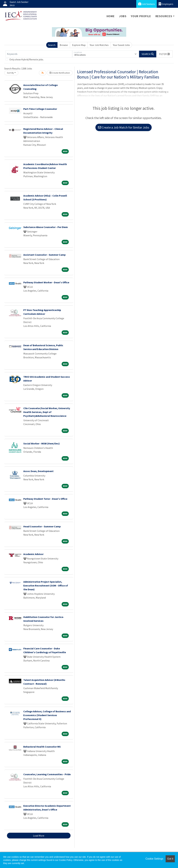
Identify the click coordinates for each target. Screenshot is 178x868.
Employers (166, 4)
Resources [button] (164, 16)
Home (111, 16)
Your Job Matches (99, 45)
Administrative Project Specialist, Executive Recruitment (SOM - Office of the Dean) (46, 585)
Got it (170, 859)
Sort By (10, 73)
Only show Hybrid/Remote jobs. (27, 59)
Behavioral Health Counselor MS (42, 747)
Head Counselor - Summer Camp (42, 526)
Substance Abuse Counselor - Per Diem (46, 227)
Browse (64, 45)
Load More (39, 836)
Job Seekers (146, 4)
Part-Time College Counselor (40, 109)
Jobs (123, 16)
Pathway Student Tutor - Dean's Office (45, 499)
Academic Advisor (33, 554)
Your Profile (141, 16)
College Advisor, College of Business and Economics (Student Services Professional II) (47, 715)
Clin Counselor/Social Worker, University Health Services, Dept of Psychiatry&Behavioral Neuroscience (47, 412)
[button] (165, 54)
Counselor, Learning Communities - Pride (47, 774)
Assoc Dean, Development (38, 471)
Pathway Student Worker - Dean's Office (46, 282)
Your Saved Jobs (121, 45)
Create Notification (60, 73)
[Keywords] (39, 54)
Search (52, 45)
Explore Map (79, 45)
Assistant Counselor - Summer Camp (44, 255)
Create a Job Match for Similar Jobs (124, 127)
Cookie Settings (154, 859)
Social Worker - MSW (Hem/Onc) (42, 443)
